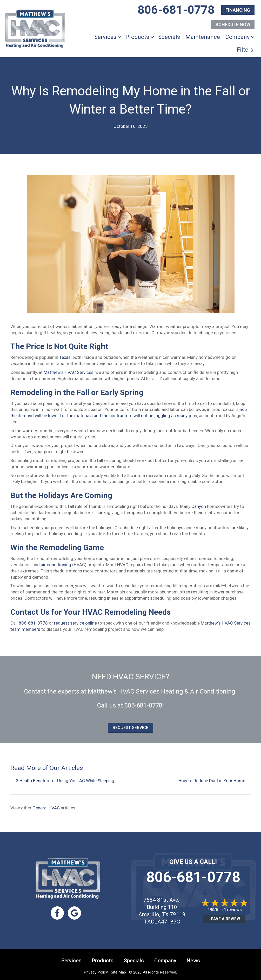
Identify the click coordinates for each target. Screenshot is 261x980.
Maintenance (203, 37)
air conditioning (56, 565)
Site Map (118, 972)
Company (237, 37)
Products (137, 37)
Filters (245, 50)
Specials (169, 37)
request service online (75, 623)
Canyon (199, 506)
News (193, 961)
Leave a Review (224, 919)
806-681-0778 (33, 623)
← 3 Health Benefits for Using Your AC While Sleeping (62, 781)
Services (105, 37)
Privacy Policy (96, 972)
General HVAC (46, 808)
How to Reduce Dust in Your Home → (215, 781)
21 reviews (232, 910)
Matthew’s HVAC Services (69, 372)
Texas (65, 357)
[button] (119, 37)
